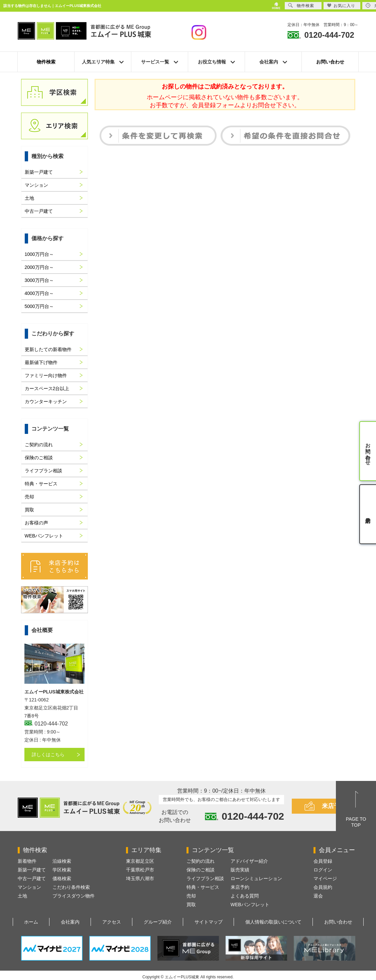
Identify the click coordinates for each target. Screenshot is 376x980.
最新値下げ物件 (41, 362)
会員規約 (323, 887)
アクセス (112, 922)
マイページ (325, 878)
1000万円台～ (39, 254)
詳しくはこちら (48, 755)
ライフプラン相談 (43, 471)
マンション (36, 185)
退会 (318, 896)
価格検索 (62, 878)
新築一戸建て (39, 172)
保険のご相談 (39, 458)
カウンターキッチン (46, 401)
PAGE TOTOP (356, 822)
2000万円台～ (39, 267)
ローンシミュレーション (256, 878)
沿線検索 (62, 861)
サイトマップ (209, 922)
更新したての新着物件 (48, 349)
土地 (29, 198)
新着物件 (27, 861)
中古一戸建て (39, 211)
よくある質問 (245, 896)
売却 (29, 497)
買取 (29, 510)
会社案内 (70, 922)
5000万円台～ (39, 306)
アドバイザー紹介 (249, 861)
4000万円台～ (39, 293)
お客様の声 (36, 523)
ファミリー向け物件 (46, 375)
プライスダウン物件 (74, 896)
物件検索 (46, 62)
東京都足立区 (140, 861)
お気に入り (341, 6)
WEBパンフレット (44, 536)
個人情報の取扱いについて (273, 922)
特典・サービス (41, 484)
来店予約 (334, 806)
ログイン (323, 870)
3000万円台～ (39, 280)
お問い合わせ (330, 62)
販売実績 (240, 870)
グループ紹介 (158, 922)
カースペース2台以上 (47, 388)
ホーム (31, 922)
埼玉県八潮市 (140, 878)
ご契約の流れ (39, 445)
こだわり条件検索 (71, 887)
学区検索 (62, 870)
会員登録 (323, 861)
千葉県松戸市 (140, 870)
